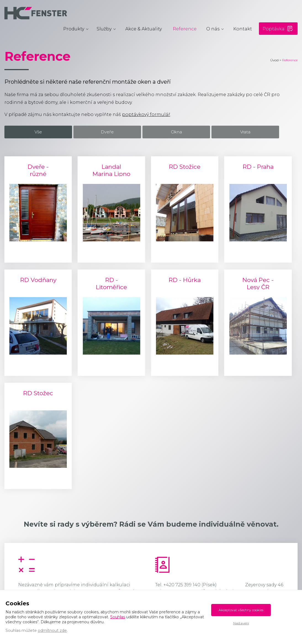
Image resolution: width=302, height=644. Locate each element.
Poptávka (274, 29)
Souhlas (118, 617)
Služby (104, 29)
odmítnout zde (52, 630)
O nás (213, 29)
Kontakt (243, 29)
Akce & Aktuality (144, 29)
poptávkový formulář (146, 114)
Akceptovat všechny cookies (241, 610)
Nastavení (241, 623)
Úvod (274, 60)
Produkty (74, 29)
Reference (185, 29)
